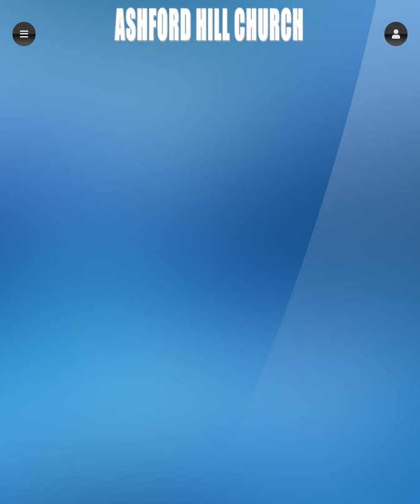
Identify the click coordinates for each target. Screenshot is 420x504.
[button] (396, 34)
